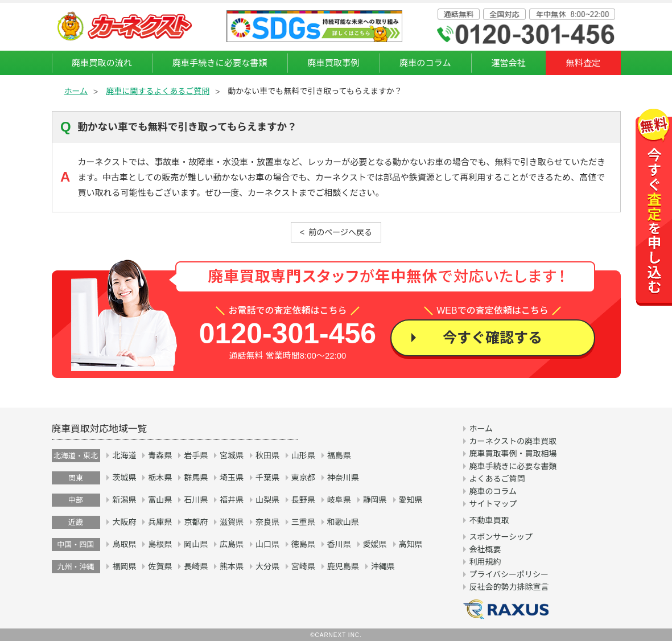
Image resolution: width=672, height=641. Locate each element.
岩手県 (196, 455)
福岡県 (124, 566)
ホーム (76, 91)
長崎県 (196, 566)
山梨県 (267, 500)
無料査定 (584, 63)
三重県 (303, 522)
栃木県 (160, 478)
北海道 (124, 455)
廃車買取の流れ (102, 63)
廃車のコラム (425, 63)
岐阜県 (339, 500)
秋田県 (267, 455)
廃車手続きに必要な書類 (220, 63)
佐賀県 (160, 566)
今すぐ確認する (492, 338)
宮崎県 (303, 566)
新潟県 (124, 500)
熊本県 (232, 566)
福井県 (232, 500)
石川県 (196, 500)
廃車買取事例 (333, 63)
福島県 (339, 455)
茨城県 (124, 478)
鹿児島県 (343, 566)
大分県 (267, 566)
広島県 (232, 544)
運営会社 (508, 63)
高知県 (411, 544)
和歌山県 (343, 522)
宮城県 (232, 455)
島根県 (160, 544)
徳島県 (303, 544)
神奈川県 (343, 478)
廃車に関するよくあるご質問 (158, 91)
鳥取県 (124, 544)
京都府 (196, 522)
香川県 (339, 544)
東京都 (303, 478)
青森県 (160, 455)
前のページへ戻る (340, 232)
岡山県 (196, 544)
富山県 (160, 500)
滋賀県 (232, 522)
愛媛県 (375, 544)
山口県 (267, 544)
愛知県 (411, 500)
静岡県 (375, 500)
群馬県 (196, 478)
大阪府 (124, 522)
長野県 (303, 500)
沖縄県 (383, 566)
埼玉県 (232, 478)
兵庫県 (160, 522)
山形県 (303, 455)
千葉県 (267, 478)
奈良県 (267, 522)
